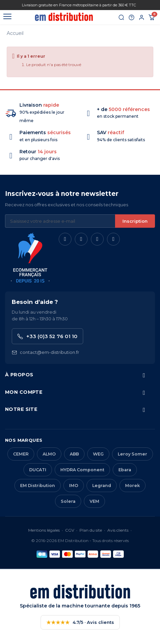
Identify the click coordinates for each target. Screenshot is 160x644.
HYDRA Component (82, 470)
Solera (68, 501)
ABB (74, 454)
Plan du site (91, 530)
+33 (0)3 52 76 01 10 (47, 336)
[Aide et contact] (131, 17)
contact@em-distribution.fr (45, 352)
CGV (70, 530)
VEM (94, 501)
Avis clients (118, 530)
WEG (98, 454)
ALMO (49, 454)
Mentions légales (44, 530)
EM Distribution (38, 486)
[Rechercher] (121, 17)
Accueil (15, 33)
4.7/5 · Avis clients (80, 622)
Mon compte (24, 392)
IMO (74, 486)
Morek (132, 486)
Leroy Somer (132, 454)
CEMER (21, 454)
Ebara (125, 470)
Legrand (102, 486)
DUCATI (38, 470)
